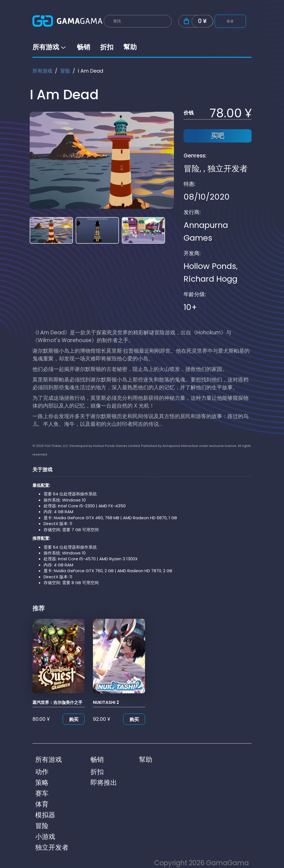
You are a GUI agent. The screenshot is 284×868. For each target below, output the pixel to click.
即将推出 (104, 782)
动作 (42, 772)
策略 (42, 782)
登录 (230, 21)
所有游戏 (50, 47)
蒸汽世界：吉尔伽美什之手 (57, 702)
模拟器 (45, 815)
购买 (74, 719)
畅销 (83, 47)
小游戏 (45, 837)
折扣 (107, 47)
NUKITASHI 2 (106, 702)
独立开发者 (228, 169)
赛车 (42, 793)
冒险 (65, 71)
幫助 (130, 47)
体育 (42, 804)
